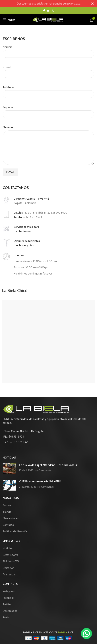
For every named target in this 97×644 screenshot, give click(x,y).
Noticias (8, 548)
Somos (7, 505)
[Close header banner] (92, 4)
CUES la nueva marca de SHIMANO (40, 482)
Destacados (10, 611)
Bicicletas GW (11, 561)
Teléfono (8, 87)
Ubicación (9, 568)
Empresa (8, 107)
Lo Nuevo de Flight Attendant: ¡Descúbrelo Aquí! (48, 465)
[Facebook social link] (44, 11)
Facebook (9, 598)
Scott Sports (10, 555)
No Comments (43, 470)
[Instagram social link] (53, 11)
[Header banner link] (43, 4)
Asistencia (9, 575)
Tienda (7, 512)
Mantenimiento (12, 518)
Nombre (8, 47)
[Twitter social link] (48, 11)
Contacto (8, 525)
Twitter (7, 604)
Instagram (9, 591)
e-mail (7, 67)
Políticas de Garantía (15, 531)
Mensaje (8, 127)
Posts (6, 617)
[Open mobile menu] (9, 20)
